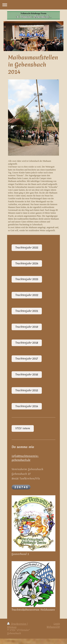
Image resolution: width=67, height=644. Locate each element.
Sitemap (12, 627)
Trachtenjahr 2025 (27, 248)
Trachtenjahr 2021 (27, 311)
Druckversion (17, 624)
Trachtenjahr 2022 (27, 295)
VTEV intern (23, 428)
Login (57, 624)
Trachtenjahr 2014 (27, 406)
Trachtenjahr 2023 (27, 279)
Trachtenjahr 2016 (27, 374)
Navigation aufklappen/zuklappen (33, 5)
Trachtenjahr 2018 (27, 343)
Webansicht (53, 627)
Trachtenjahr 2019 (27, 327)
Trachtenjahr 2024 (27, 263)
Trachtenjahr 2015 (27, 390)
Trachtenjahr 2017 (27, 359)
